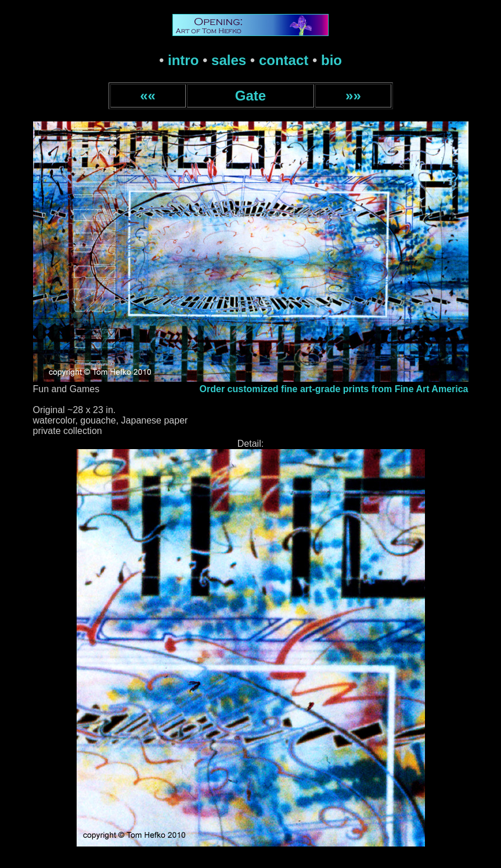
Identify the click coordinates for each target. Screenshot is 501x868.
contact (284, 60)
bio (331, 60)
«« (148, 96)
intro (183, 60)
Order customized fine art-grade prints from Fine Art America (334, 389)
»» (353, 96)
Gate (250, 96)
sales (229, 60)
